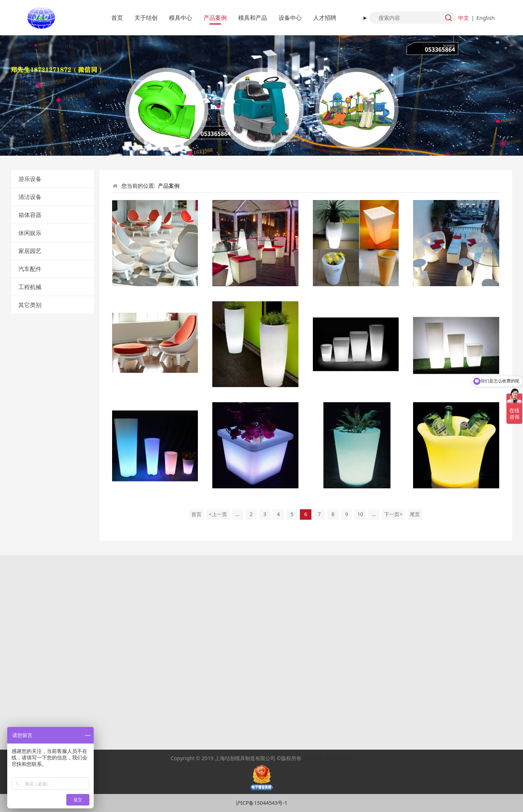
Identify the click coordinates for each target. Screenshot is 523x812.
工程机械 (30, 287)
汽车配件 (30, 269)
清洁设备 (30, 197)
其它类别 (30, 305)
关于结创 (146, 18)
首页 (117, 18)
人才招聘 (325, 18)
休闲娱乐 (30, 233)
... (238, 514)
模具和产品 (253, 18)
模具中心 (181, 18)
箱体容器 (30, 215)
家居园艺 (30, 251)
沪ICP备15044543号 (329, 758)
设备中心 (290, 18)
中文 (464, 18)
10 (360, 514)
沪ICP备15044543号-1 (261, 803)
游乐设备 (30, 179)
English (485, 18)
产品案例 (215, 18)
